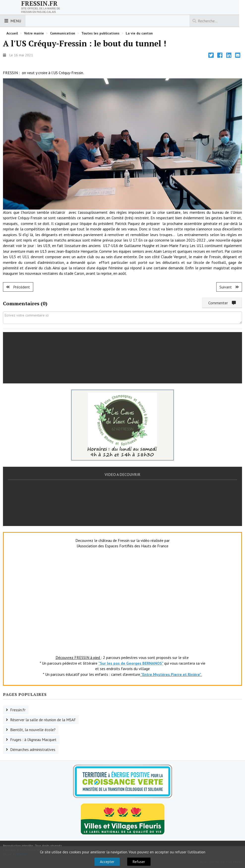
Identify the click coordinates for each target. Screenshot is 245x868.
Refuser (139, 862)
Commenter (222, 303)
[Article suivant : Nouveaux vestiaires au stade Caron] (229, 287)
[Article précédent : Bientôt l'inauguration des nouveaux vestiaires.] (18, 287)
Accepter (107, 862)
